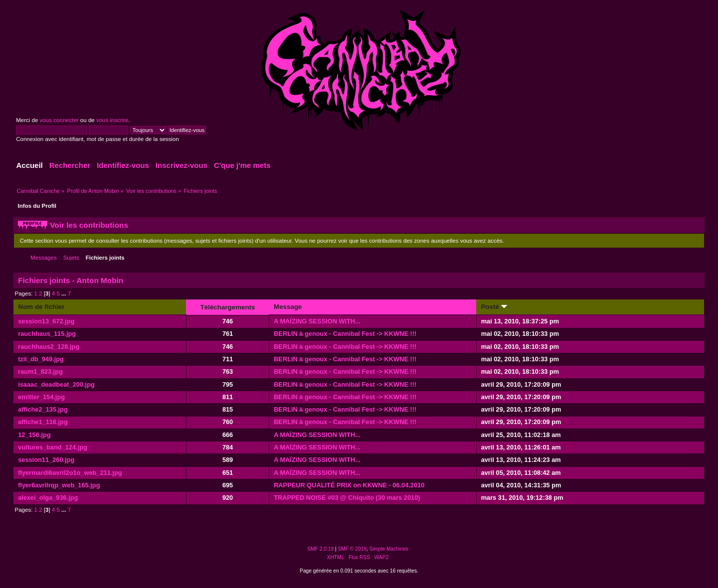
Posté (494, 307)
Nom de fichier (42, 307)
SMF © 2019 (353, 549)
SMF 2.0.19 (320, 549)
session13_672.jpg (46, 321)
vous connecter (59, 120)
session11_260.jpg (46, 460)
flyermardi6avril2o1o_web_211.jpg (70, 473)
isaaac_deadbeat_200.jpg (56, 384)
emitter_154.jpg (41, 397)
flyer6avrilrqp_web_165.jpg (59, 485)
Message (288, 307)
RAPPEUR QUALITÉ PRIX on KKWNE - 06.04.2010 (349, 485)
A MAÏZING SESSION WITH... (317, 321)
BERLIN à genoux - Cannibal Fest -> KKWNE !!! (345, 334)
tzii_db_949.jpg (41, 359)
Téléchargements (228, 307)
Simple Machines (389, 549)
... (65, 294)
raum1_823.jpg (40, 371)
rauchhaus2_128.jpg (49, 347)
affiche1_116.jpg (43, 422)
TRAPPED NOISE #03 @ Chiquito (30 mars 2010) (347, 498)
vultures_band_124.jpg (53, 447)
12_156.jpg (34, 435)
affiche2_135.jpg (43, 409)
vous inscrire (112, 120)
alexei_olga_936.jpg (48, 498)
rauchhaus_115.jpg (47, 334)
